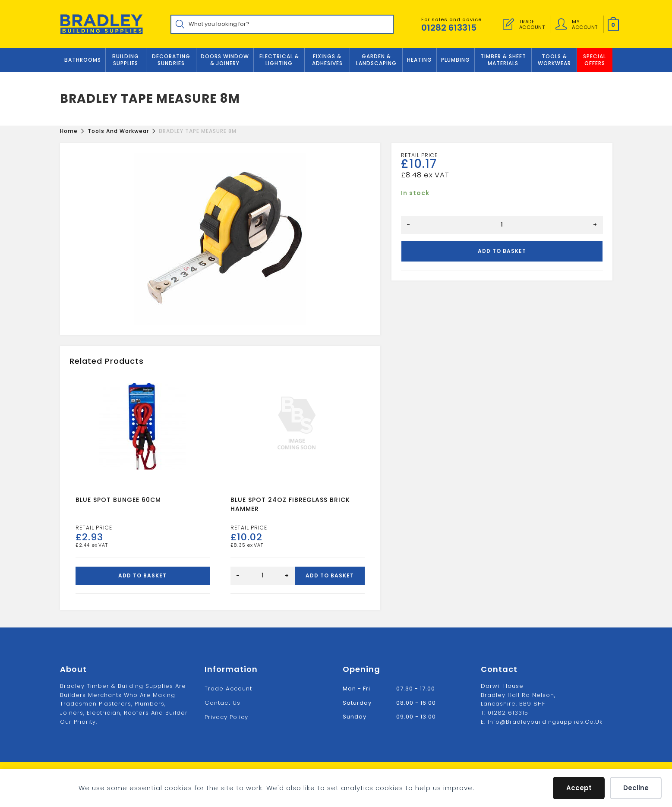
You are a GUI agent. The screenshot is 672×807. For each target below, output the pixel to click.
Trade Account (228, 689)
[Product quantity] (502, 225)
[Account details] (561, 24)
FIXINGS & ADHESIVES (327, 60)
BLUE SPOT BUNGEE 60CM (118, 500)
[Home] (69, 131)
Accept (579, 788)
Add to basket (502, 251)
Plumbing (456, 60)
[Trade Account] (508, 24)
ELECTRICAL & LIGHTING (279, 60)
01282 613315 (449, 28)
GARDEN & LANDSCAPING (376, 60)
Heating (420, 60)
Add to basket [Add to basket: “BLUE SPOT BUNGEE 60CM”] (142, 576)
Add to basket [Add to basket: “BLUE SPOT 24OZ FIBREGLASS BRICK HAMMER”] (330, 576)
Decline (636, 788)
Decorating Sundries (171, 60)
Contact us (222, 702)
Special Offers (595, 60)
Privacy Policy (226, 717)
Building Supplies (126, 60)
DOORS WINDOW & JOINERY (225, 60)
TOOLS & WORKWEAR (554, 60)
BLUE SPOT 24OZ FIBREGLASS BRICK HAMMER (290, 505)
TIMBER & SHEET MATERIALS (503, 60)
